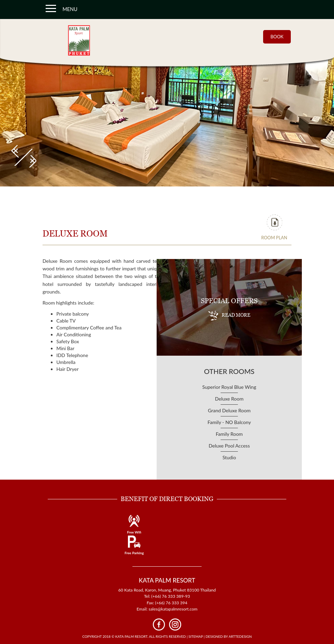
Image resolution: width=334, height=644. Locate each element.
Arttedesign (240, 636)
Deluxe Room (229, 399)
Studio (229, 457)
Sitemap (196, 636)
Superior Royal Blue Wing (229, 387)
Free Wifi (134, 532)
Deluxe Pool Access (229, 446)
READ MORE (229, 315)
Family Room (229, 434)
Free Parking (134, 553)
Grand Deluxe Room (229, 410)
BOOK (277, 37)
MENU (62, 8)
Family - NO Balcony (229, 422)
